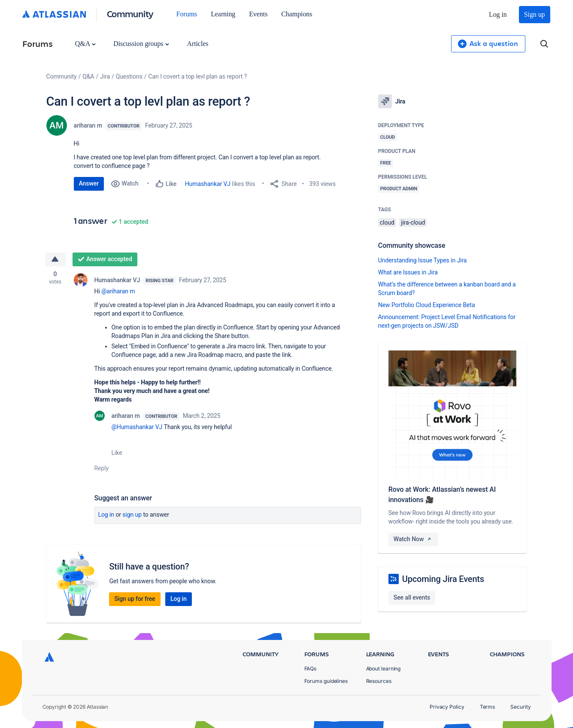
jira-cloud (413, 222)
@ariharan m (118, 291)
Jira (105, 76)
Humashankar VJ (208, 184)
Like (117, 453)
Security (520, 707)
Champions (297, 14)
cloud (387, 222)
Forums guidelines (326, 681)
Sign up (535, 14)
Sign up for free (135, 599)
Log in (498, 14)
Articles (197, 44)
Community (130, 14)
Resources (379, 681)
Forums (187, 14)
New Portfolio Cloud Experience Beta (427, 305)
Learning (223, 14)
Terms (488, 707)
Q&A (85, 44)
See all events (412, 597)
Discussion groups (141, 44)
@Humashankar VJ (137, 427)
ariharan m (88, 125)
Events (258, 14)
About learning (384, 669)
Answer (89, 183)
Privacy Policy (447, 707)
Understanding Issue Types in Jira (423, 260)
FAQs (311, 669)
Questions (129, 76)
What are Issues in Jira (408, 272)
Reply (102, 468)
